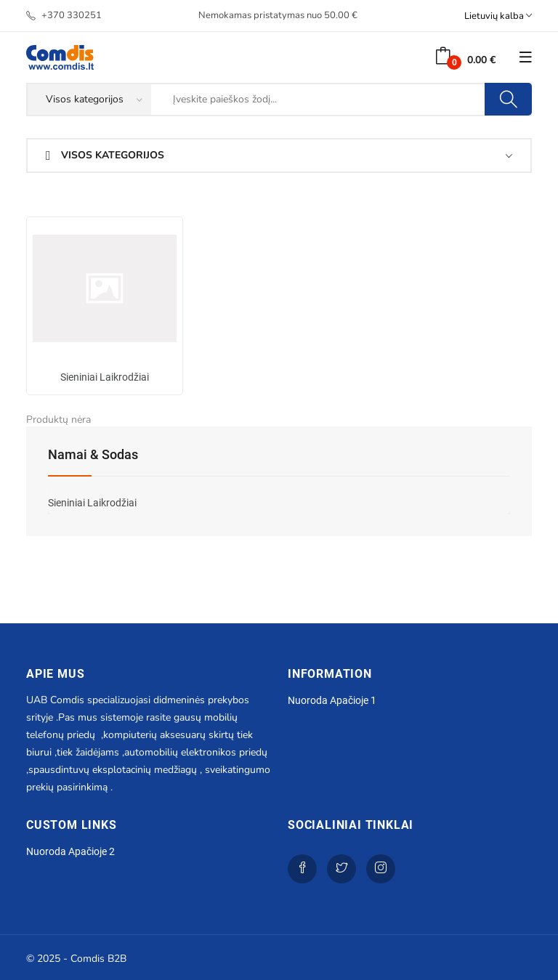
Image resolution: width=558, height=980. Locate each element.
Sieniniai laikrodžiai (105, 377)
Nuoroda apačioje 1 (332, 700)
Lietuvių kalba (498, 16)
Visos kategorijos (105, 155)
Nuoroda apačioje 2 (70, 851)
